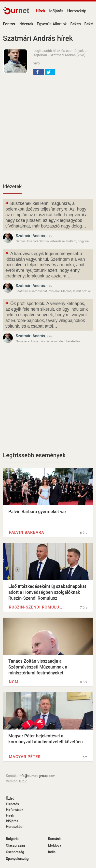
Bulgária (12, 839)
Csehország (15, 852)
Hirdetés (12, 804)
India (52, 852)
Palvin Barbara (27, 532)
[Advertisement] (48, 129)
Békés (75, 24)
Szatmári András (30, 236)
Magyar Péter (25, 757)
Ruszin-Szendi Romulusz (36, 607)
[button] (39, 72)
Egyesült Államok (52, 24)
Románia (55, 839)
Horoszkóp (77, 11)
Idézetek (12, 186)
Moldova (55, 845)
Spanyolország (17, 859)
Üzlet (10, 798)
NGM (14, 682)
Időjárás (56, 11)
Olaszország (15, 845)
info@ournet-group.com (37, 776)
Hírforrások (15, 810)
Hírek (41, 11)
